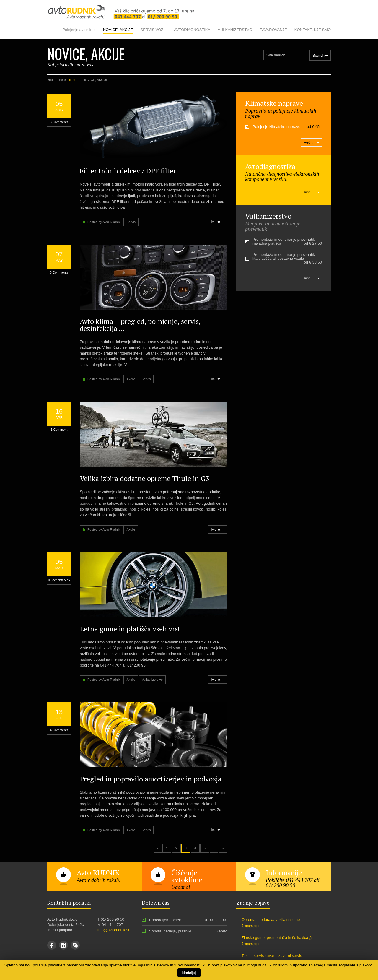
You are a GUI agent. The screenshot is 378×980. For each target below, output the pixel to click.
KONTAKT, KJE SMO (313, 30)
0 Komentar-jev (59, 580)
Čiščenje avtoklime (187, 876)
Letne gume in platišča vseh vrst (130, 629)
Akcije (131, 379)
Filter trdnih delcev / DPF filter (128, 171)
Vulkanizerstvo (152, 680)
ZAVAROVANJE (273, 30)
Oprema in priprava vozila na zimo (271, 920)
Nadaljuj (189, 973)
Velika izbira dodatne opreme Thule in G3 (145, 478)
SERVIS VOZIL (154, 30)
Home (72, 80)
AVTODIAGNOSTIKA (192, 30)
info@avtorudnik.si (113, 930)
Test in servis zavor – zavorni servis (272, 956)
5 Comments (59, 272)
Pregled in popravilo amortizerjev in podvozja (151, 779)
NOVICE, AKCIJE (118, 30)
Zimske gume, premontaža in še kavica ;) (277, 938)
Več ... (309, 142)
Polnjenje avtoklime (79, 30)
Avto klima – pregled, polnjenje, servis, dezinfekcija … (140, 325)
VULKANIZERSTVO (235, 30)
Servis (131, 222)
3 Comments (59, 122)
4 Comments (59, 730)
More (216, 222)
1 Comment (59, 430)
